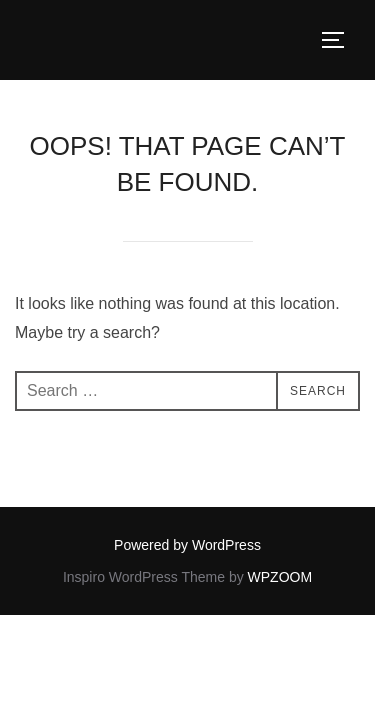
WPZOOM (280, 577)
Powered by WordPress (187, 545)
